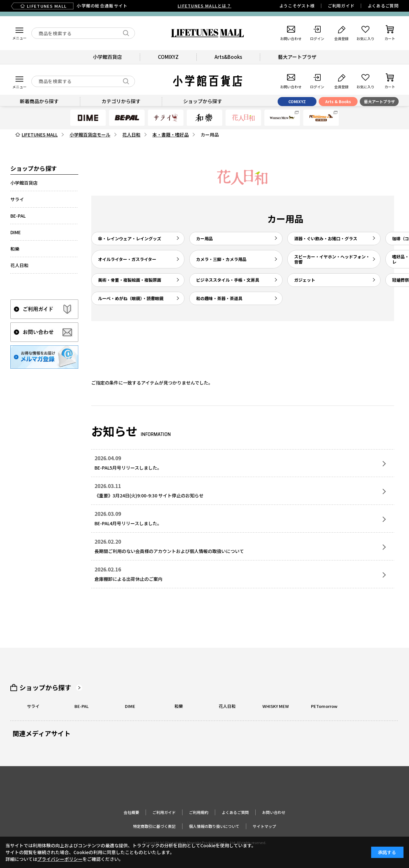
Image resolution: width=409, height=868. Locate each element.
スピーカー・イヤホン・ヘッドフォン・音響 (332, 259)
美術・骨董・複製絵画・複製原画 (130, 280)
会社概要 (131, 812)
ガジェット (305, 280)
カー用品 (204, 239)
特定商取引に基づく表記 (154, 826)
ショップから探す (45, 688)
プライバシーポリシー (60, 859)
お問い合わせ (274, 812)
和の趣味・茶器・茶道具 (219, 298)
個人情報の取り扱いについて (214, 826)
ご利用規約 (199, 812)
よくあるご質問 (383, 6)
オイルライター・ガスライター (127, 259)
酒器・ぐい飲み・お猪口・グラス (326, 239)
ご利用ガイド (341, 6)
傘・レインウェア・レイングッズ (130, 239)
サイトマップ (264, 826)
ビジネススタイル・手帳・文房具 (228, 280)
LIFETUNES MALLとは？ (204, 6)
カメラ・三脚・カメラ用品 (221, 259)
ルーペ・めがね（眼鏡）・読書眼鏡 (131, 298)
